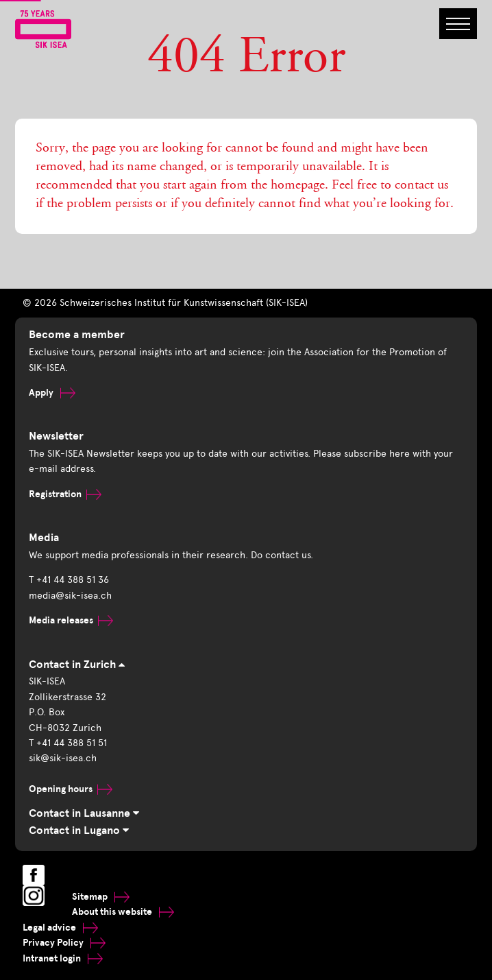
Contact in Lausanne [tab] (84, 813)
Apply (52, 393)
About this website (123, 912)
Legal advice (60, 928)
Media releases (71, 620)
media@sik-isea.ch (70, 596)
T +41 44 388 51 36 (69, 580)
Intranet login (63, 958)
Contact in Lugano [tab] (79, 830)
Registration (65, 494)
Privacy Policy (64, 943)
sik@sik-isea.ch (63, 758)
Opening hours (71, 789)
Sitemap (101, 897)
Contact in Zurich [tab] (77, 665)
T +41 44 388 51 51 (68, 743)
